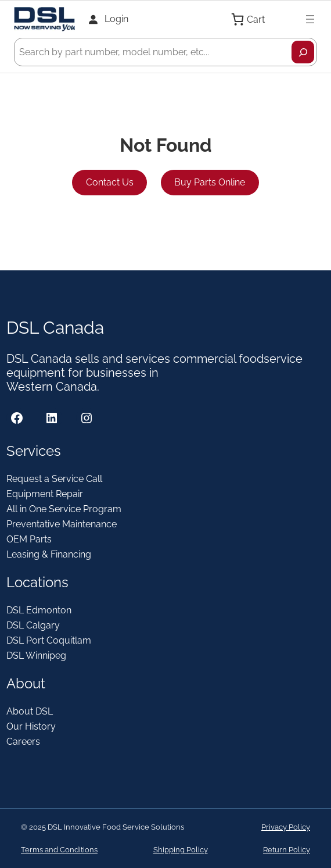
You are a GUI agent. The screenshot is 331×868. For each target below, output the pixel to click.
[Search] (303, 52)
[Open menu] (310, 19)
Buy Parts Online (210, 182)
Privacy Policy (286, 827)
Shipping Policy (181, 850)
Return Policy (287, 850)
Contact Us (110, 182)
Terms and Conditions (59, 850)
